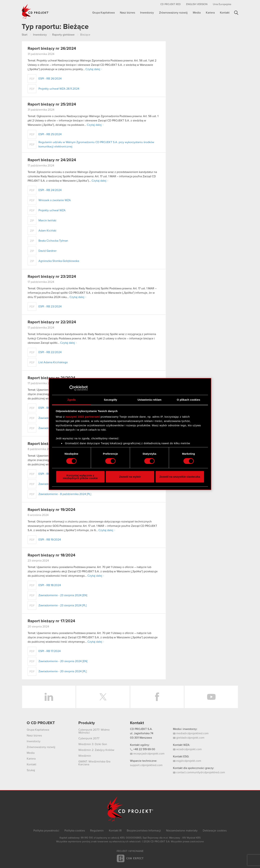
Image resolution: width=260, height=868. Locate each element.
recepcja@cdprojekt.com (147, 754)
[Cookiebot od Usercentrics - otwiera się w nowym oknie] (72, 388)
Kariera (210, 13)
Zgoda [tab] (71, 400)
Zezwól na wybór (130, 477)
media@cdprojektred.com (191, 733)
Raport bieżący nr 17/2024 (51, 621)
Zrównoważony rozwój (173, 13)
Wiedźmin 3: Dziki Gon (93, 744)
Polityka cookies (75, 831)
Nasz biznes (127, 13)
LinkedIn (49, 697)
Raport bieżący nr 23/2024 (52, 277)
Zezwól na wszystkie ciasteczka (180, 477)
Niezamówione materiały (182, 831)
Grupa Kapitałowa (103, 13)
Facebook (157, 697)
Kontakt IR (115, 831)
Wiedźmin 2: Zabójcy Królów (96, 750)
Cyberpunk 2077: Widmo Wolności (94, 731)
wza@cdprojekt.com (187, 749)
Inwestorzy (147, 13)
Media (197, 13)
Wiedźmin (85, 756)
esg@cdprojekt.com (187, 761)
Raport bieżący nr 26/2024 (52, 49)
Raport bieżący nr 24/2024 (52, 160)
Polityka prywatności (46, 831)
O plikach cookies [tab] (188, 400)
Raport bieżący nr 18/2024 (51, 555)
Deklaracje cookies (215, 831)
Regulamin (97, 831)
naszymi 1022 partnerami (83, 417)
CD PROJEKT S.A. (141, 729)
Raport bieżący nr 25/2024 (52, 104)
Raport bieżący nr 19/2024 (51, 510)
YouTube (211, 697)
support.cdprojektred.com (146, 765)
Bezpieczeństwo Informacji (144, 831)
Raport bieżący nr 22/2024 (52, 322)
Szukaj (236, 13)
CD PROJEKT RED (171, 4)
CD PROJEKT (35, 11)
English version (197, 4)
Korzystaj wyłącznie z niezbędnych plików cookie (80, 477)
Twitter (103, 697)
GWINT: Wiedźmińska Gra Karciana (94, 763)
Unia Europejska (222, 4)
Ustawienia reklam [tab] (150, 400)
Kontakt (225, 13)
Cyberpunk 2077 (89, 738)
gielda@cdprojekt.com (189, 738)
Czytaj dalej (93, 69)
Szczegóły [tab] (110, 400)
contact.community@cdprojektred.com (199, 772)
